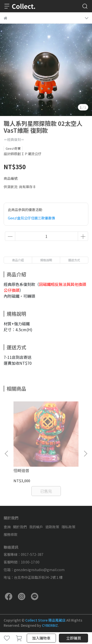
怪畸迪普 (21, 470)
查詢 (7, 527)
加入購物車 (41, 638)
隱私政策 (68, 527)
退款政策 (52, 527)
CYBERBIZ (50, 625)
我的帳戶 (36, 527)
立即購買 (74, 638)
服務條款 (11, 534)
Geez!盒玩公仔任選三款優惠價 (31, 218)
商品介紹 (18, 260)
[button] (85, 454)
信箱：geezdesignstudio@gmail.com (34, 570)
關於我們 (20, 527)
